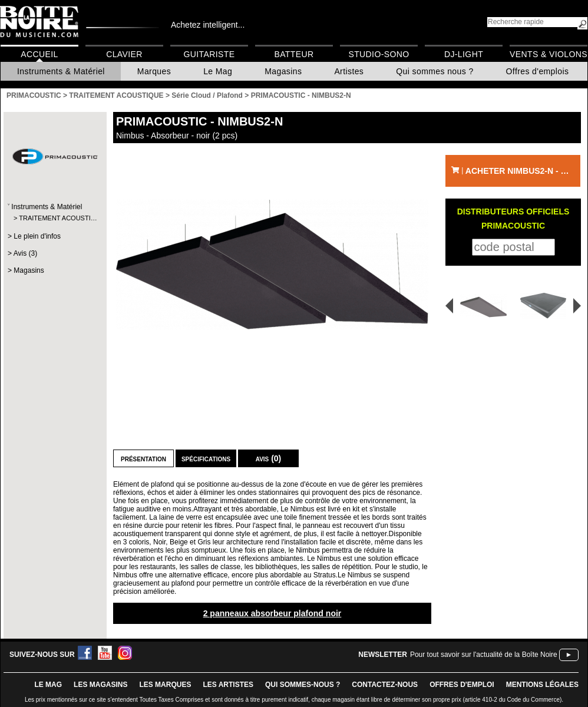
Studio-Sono (379, 54)
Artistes (349, 71)
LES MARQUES (165, 685)
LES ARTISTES (228, 685)
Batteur (294, 54)
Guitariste (209, 54)
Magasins (283, 71)
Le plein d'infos (37, 236)
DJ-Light (464, 54)
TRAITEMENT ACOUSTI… (54, 218)
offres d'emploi (462, 685)
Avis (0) (269, 458)
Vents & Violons (549, 54)
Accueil (39, 54)
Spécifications (206, 458)
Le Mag (218, 71)
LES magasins (100, 685)
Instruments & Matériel (61, 71)
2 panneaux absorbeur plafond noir (272, 613)
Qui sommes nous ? (435, 71)
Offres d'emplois (538, 71)
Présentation (143, 458)
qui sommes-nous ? (303, 685)
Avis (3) (25, 253)
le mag (48, 685)
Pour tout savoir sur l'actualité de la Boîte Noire (484, 655)
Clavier (124, 54)
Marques (154, 71)
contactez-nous (385, 685)
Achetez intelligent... (208, 25)
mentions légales (542, 685)
